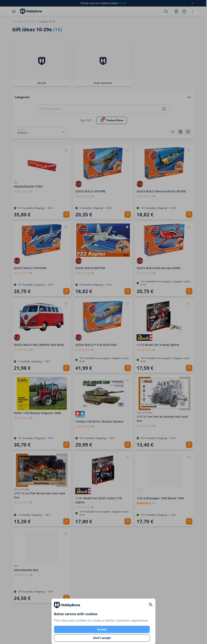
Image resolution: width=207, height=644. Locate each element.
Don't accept (102, 638)
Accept (102, 629)
